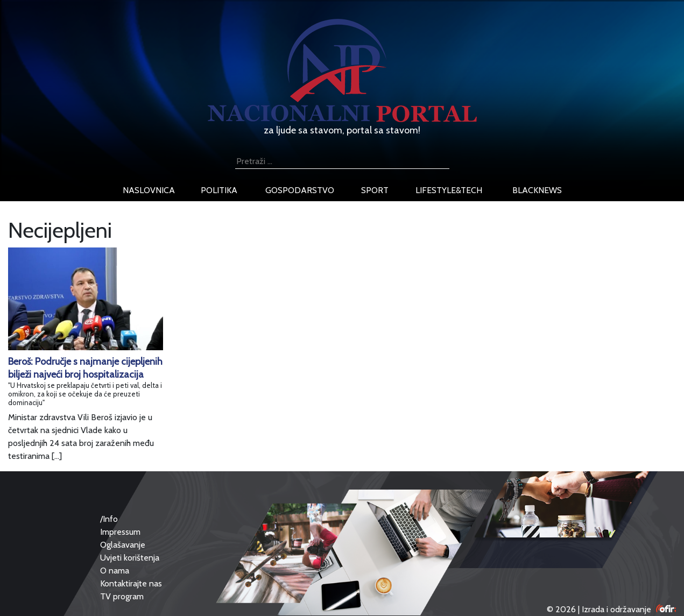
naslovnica (149, 190)
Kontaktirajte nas (131, 583)
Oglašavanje (123, 545)
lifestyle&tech (449, 190)
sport (375, 190)
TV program (122, 596)
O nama (115, 571)
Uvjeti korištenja (130, 558)
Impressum (120, 532)
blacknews (537, 190)
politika (219, 190)
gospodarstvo (300, 190)
